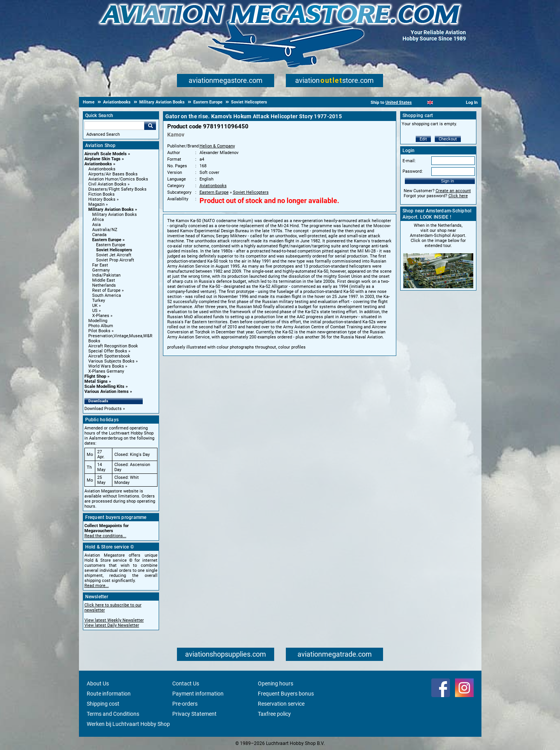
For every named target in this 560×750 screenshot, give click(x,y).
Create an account (453, 191)
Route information (109, 694)
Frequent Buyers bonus (286, 694)
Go (150, 126)
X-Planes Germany (106, 371)
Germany (101, 270)
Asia (96, 225)
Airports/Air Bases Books (113, 174)
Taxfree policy (274, 714)
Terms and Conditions (113, 714)
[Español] (440, 103)
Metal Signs (96, 381)
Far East (100, 265)
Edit (423, 139)
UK (95, 306)
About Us (98, 683)
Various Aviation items (107, 392)
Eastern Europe (107, 240)
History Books (102, 199)
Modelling (98, 321)
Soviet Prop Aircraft (115, 260)
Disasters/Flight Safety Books (117, 189)
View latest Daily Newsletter (112, 625)
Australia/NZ (105, 230)
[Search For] (114, 126)
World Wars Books (106, 366)
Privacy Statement (194, 714)
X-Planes (101, 316)
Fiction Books (101, 194)
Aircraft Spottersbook (109, 356)
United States (399, 103)
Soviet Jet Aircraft (114, 255)
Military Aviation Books (111, 209)
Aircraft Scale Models (106, 154)
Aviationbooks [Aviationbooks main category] (102, 169)
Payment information (198, 694)
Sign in (448, 181)
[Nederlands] (421, 103)
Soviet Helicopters (114, 250)
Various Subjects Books (111, 361)
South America (107, 295)
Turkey (99, 301)
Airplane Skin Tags (102, 159)
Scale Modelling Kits (104, 386)
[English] (430, 103)
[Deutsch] (449, 103)
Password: (413, 171)
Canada (99, 235)
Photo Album (101, 326)
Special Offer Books (108, 351)
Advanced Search (103, 134)
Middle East (104, 280)
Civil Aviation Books (107, 184)
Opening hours (276, 683)
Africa (98, 220)
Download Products (103, 409)
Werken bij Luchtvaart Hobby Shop (128, 724)
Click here (458, 196)
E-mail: (409, 161)
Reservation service (281, 704)
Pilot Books (99, 331)
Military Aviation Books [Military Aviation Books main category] (115, 215)
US (95, 311)
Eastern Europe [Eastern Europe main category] (111, 245)
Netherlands (104, 285)
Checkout (448, 139)
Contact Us (186, 683)
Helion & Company (217, 146)
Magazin (96, 204)
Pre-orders (185, 704)
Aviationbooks (98, 164)
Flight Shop (95, 376)
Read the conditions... (105, 536)
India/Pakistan (106, 275)
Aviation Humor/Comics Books (118, 179)
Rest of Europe (106, 290)
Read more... (97, 586)
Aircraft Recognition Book (113, 346)
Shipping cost (103, 704)
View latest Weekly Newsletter (114, 620)
